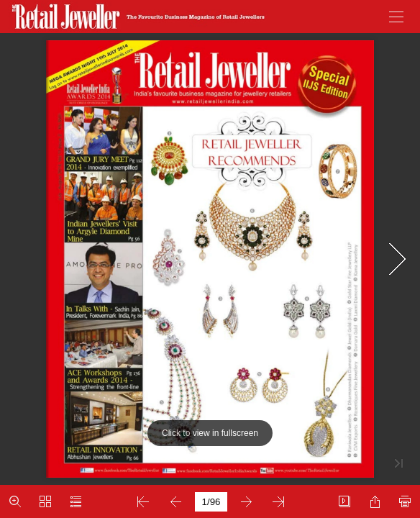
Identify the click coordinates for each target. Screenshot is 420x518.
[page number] (211, 502)
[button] (396, 17)
